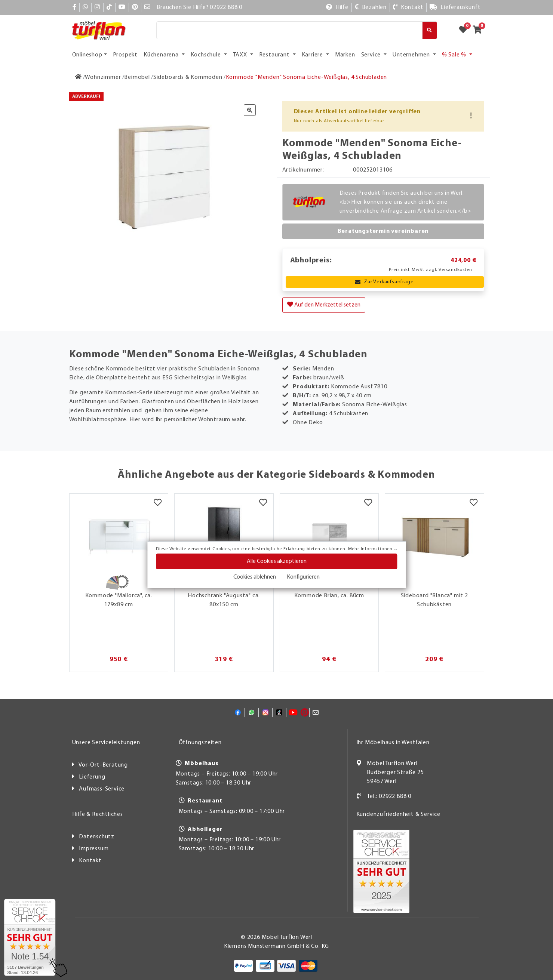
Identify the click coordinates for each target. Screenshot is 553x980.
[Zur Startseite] (78, 77)
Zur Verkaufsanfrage (384, 282)
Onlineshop (87, 55)
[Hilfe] (337, 7)
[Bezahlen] (371, 7)
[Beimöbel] (137, 77)
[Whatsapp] (85, 7)
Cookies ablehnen (255, 577)
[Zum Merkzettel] (466, 30)
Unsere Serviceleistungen (106, 743)
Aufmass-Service (102, 789)
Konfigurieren (303, 577)
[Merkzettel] (158, 503)
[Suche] (290, 30)
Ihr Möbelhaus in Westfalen (393, 743)
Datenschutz (97, 837)
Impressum (94, 849)
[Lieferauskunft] (455, 7)
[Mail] (148, 7)
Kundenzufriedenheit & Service (398, 814)
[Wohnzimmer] (103, 77)
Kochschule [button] (207, 55)
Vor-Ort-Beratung (103, 765)
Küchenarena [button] (162, 55)
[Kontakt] (408, 7)
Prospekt (125, 55)
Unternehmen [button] (412, 55)
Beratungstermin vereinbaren (383, 231)
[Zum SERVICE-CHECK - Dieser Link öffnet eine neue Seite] (30, 937)
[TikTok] (109, 7)
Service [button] (372, 55)
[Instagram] (97, 7)
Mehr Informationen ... (373, 549)
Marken (345, 55)
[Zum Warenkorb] (480, 30)
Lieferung (92, 777)
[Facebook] (75, 7)
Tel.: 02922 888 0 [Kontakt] (389, 796)
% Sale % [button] (455, 55)
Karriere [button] (313, 55)
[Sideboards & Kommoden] (188, 77)
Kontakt (90, 861)
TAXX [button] (241, 55)
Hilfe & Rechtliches (98, 814)
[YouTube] (122, 7)
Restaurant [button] (275, 55)
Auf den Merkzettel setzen (324, 305)
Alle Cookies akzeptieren (277, 561)
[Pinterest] (135, 7)
